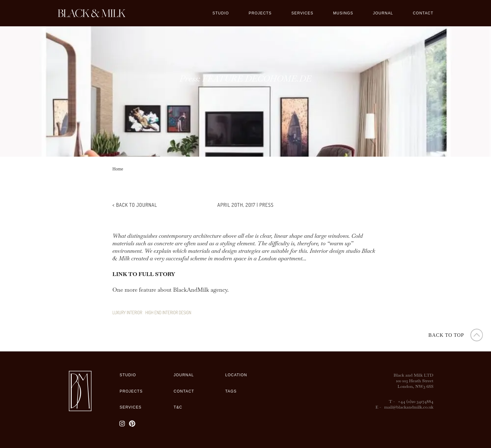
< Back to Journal (135, 205)
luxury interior (127, 313)
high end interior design (168, 313)
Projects (260, 13)
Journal (383, 13)
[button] (457, 335)
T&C (178, 407)
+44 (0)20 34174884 (416, 401)
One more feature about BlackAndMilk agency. (171, 290)
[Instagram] (122, 424)
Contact (423, 13)
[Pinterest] (132, 424)
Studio (221, 13)
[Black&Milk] (92, 13)
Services (302, 13)
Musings (343, 13)
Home (118, 169)
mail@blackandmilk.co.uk (409, 407)
